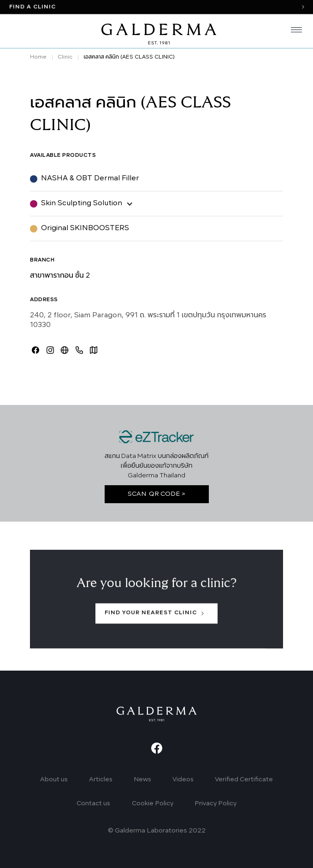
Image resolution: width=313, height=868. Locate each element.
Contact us (93, 804)
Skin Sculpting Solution (82, 203)
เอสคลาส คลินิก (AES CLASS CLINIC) (129, 57)
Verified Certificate (244, 780)
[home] (157, 31)
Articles (101, 780)
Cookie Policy (153, 804)
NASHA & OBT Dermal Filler (90, 178)
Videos (183, 780)
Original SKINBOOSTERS (85, 228)
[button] (293, 31)
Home (38, 57)
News (142, 780)
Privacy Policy (216, 804)
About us (54, 780)
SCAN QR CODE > (157, 494)
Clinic (65, 57)
